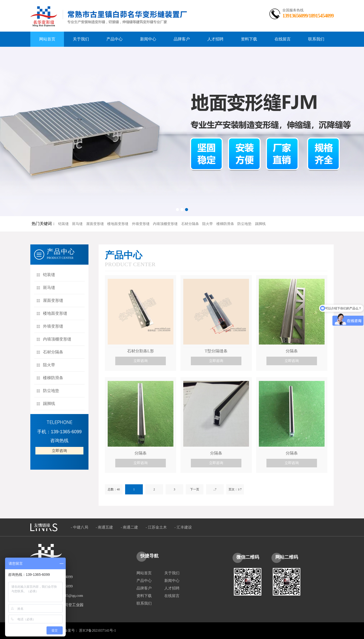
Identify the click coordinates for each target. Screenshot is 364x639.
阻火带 (208, 224)
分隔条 (292, 351)
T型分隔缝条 (216, 351)
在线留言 (172, 596)
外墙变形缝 (141, 224)
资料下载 (144, 596)
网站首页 (144, 573)
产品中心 (144, 581)
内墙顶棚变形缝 (165, 224)
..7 (215, 489)
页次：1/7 (235, 489)
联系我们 (144, 603)
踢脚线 (260, 224)
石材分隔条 (190, 224)
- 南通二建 (130, 527)
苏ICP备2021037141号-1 (97, 631)
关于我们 (172, 573)
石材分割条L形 (141, 351)
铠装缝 (63, 224)
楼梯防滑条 (225, 224)
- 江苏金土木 (156, 527)
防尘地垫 (244, 224)
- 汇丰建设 (183, 527)
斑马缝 (77, 224)
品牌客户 (144, 588)
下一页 (195, 489)
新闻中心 (172, 581)
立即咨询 (59, 451)
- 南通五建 (105, 527)
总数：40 (114, 489)
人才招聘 (172, 588)
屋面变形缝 (95, 224)
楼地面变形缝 (118, 224)
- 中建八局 (79, 527)
